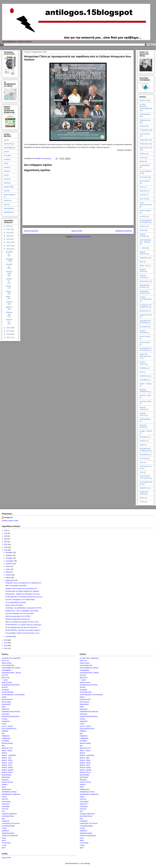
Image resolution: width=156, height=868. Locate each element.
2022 (9, 239)
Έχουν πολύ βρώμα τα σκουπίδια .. (16, 586)
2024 (9, 233)
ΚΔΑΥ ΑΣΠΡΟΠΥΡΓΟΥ (146, 204)
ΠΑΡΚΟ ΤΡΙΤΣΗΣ (143, 235)
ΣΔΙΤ (141, 462)
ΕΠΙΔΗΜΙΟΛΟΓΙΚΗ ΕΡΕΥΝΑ (146, 349)
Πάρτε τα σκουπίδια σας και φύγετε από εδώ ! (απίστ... (23, 622)
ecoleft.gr (7, 159)
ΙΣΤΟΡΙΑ (143, 217)
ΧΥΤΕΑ (142, 502)
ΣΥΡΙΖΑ (142, 195)
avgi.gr (6, 140)
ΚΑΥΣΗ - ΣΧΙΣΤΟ (143, 363)
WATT (142, 187)
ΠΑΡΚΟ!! (143, 441)
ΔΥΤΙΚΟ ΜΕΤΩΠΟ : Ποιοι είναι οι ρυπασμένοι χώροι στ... (23, 630)
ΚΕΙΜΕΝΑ (143, 368)
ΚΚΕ (141, 372)
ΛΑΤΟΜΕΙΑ (144, 380)
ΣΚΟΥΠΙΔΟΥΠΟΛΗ (8, 816)
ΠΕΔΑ (142, 445)
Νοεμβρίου (9, 555)
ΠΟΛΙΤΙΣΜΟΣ (145, 181)
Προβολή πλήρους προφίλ (10, 521)
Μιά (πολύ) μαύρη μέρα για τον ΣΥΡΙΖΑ (18, 616)
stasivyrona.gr (9, 144)
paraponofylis (9, 187)
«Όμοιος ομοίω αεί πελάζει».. (15, 605)
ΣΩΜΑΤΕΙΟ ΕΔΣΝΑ (144, 493)
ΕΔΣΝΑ (142, 154)
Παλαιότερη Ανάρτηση (124, 231)
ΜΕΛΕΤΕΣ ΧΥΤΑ (146, 148)
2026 (9, 226)
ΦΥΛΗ (142, 158)
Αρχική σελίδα (77, 231)
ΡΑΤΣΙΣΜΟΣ (144, 455)
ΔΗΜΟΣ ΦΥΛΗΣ (146, 315)
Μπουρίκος (144, 437)
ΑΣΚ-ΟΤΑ (143, 199)
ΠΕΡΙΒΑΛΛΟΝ (145, 120)
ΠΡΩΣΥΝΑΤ (144, 144)
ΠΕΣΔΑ (142, 126)
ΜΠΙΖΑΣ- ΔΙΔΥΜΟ (143, 276)
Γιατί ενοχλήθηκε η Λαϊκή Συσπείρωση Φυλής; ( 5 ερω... (23, 633)
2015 (9, 337)
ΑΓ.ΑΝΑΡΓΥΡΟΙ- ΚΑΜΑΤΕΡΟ (146, 306)
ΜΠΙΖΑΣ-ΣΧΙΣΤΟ (143, 414)
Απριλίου (9, 302)
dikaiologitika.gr (10, 148)
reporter (7, 191)
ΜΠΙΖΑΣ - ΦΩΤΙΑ (143, 271)
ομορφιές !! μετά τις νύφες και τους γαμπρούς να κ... (22, 588)
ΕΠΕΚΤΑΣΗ (144, 140)
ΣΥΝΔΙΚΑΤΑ (144, 130)
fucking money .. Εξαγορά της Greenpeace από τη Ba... (23, 594)
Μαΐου (8, 297)
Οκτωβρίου (9, 265)
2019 (9, 249)
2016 (9, 334)
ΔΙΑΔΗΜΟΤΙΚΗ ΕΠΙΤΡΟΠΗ (145, 322)
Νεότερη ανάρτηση (31, 231)
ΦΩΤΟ (142, 498)
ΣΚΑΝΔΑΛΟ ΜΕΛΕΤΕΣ (144, 292)
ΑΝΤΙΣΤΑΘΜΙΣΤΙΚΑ (8, 666)
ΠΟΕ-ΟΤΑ (143, 191)
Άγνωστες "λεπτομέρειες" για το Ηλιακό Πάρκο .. (21, 600)
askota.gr (7, 183)
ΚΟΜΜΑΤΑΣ (144, 376)
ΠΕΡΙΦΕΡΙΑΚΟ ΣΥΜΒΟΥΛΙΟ (145, 450)
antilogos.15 (8, 518)
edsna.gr (7, 171)
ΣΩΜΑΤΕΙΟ (144, 488)
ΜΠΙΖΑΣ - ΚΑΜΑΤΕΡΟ (144, 391)
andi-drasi (7, 155)
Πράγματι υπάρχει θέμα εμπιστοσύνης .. (18, 619)
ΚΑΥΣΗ (142, 230)
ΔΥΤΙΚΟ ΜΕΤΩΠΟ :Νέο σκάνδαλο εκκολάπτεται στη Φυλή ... (24, 597)
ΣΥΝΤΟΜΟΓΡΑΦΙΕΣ (8, 826)
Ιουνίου (9, 291)
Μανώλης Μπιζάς (143, 426)
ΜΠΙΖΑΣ (143, 101)
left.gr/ (6, 163)
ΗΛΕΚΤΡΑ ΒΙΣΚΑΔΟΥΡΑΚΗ (145, 356)
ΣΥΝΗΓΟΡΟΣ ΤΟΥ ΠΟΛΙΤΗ (145, 477)
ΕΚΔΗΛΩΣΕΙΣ (145, 342)
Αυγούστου (9, 280)
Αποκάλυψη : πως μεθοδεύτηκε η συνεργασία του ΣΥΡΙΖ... (24, 608)
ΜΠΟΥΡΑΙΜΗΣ (145, 419)
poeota (6, 152)
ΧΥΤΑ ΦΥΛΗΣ (145, 134)
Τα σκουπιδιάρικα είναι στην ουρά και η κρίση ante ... (22, 627)
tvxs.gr (6, 175)
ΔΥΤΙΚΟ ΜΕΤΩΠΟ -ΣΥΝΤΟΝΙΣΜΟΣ (146, 106)
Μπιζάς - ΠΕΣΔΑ (146, 431)
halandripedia (9, 208)
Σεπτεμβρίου (9, 273)
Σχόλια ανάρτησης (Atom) (82, 237)
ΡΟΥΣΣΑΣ (143, 459)
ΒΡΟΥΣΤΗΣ (144, 311)
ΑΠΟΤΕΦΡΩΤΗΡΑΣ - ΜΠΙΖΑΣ (145, 241)
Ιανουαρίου (9, 321)
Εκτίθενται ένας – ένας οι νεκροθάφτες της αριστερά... (22, 611)
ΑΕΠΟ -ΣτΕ (144, 266)
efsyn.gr (7, 204)
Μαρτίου (9, 307)
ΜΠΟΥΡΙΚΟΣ (145, 281)
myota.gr (7, 167)
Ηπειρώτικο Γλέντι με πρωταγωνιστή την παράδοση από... (24, 583)
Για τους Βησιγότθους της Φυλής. (16, 602)
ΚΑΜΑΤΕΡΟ (144, 258)
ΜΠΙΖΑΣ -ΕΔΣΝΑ (143, 408)
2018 (9, 328)
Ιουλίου (9, 286)
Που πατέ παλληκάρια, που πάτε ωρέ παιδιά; (20, 614)
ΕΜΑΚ (142, 161)
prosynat (7, 179)
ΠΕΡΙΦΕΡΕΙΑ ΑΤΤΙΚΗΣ (145, 286)
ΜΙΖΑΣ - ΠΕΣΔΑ (146, 384)
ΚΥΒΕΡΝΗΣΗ (145, 165)
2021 (9, 242)
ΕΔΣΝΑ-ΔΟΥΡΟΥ (143, 253)
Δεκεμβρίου (9, 253)
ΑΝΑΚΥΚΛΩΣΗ (145, 211)
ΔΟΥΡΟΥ (143, 226)
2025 (9, 229)
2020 (9, 246)
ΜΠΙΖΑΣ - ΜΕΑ (145, 396)
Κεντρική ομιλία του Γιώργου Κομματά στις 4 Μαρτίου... (23, 591)
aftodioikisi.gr (9, 212)
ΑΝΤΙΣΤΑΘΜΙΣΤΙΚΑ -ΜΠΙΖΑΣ (146, 222)
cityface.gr (8, 200)
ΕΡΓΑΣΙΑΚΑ (144, 177)
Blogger (88, 863)
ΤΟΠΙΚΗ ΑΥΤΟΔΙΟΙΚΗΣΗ (146, 298)
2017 (9, 331)
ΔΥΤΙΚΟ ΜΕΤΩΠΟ (143, 332)
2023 (9, 236)
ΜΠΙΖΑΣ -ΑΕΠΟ (146, 402)
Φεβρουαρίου (9, 313)
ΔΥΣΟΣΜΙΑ (144, 327)
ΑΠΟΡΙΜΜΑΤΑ (145, 114)
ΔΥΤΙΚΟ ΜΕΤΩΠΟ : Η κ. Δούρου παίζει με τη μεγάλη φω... (24, 625)
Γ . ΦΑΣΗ (143, 248)
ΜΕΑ (141, 262)
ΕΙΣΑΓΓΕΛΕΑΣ (145, 337)
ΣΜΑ (141, 472)
